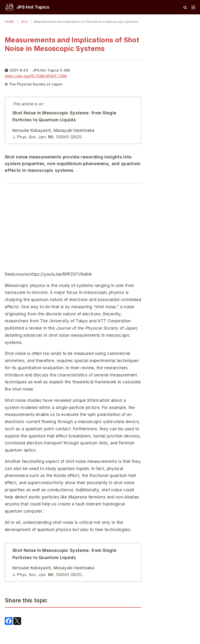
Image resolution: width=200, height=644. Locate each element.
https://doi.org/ (36, 76)
